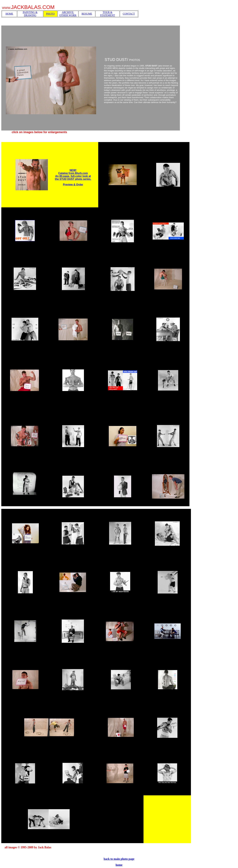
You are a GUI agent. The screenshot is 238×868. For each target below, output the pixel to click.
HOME (9, 14)
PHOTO (50, 14)
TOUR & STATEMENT (107, 14)
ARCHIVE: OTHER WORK (68, 14)
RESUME (87, 14)
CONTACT (129, 14)
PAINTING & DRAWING (30, 14)
